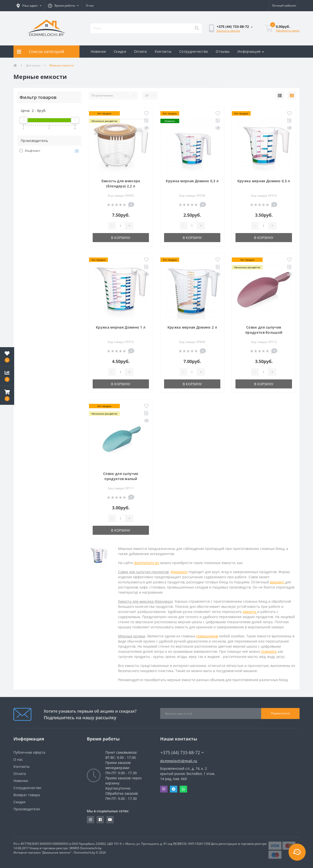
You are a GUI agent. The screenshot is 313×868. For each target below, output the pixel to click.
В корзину (121, 238)
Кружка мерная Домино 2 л (192, 327)
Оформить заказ (288, 30)
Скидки (120, 51)
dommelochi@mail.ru (179, 761)
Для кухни (33, 65)
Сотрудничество (194, 51)
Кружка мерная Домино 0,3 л (192, 181)
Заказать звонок (228, 31)
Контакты (163, 51)
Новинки (98, 51)
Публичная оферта (29, 752)
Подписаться (280, 713)
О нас (90, 5)
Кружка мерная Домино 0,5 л (264, 181)
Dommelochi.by (91, 848)
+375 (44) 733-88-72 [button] (182, 753)
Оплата (140, 51)
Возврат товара (27, 795)
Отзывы (223, 51)
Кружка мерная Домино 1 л (121, 327)
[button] (29, 6)
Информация (251, 51)
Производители (27, 809)
